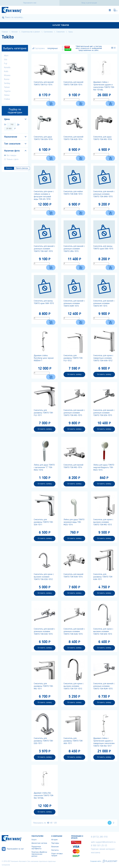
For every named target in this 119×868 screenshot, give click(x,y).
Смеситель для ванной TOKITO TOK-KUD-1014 (73, 138)
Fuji (6, 64)
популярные (53, 48)
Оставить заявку (74, 374)
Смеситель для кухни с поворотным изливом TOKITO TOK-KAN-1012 (103, 358)
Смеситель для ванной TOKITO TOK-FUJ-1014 (44, 83)
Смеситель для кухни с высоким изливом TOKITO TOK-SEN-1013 (103, 631)
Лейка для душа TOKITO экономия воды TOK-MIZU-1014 (74, 522)
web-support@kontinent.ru (103, 842)
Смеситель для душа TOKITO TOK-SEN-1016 (43, 138)
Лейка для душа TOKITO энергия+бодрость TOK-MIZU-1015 (104, 467)
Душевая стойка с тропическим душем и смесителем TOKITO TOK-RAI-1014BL (104, 86)
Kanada (7, 67)
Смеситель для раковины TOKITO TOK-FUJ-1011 (44, 413)
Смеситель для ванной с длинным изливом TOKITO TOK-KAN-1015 (74, 631)
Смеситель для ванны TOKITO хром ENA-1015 (103, 247)
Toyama (7, 91)
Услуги (34, 840)
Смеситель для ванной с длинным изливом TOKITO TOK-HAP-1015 (44, 249)
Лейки (7, 95)
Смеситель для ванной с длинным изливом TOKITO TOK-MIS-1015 (74, 413)
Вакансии (55, 847)
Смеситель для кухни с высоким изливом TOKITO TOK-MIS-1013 (103, 522)
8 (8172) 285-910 (99, 837)
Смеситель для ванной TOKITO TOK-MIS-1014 (73, 466)
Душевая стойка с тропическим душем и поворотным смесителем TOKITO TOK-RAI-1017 (104, 742)
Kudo (6, 71)
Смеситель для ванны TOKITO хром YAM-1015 (44, 302)
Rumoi (7, 79)
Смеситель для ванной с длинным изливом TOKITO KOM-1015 (74, 303)
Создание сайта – (96, 861)
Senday (7, 83)
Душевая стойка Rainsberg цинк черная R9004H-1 (44, 358)
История (54, 840)
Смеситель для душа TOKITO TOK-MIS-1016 (103, 138)
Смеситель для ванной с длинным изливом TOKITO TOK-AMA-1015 (104, 194)
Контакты (55, 850)
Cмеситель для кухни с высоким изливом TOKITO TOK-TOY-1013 (74, 686)
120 (55, 823)
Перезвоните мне (30, 3)
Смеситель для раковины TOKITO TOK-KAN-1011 (103, 577)
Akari (6, 56)
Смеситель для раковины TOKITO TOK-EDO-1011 (44, 741)
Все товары (11, 155)
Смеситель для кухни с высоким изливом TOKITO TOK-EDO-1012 (44, 577)
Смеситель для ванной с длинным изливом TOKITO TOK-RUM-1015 (104, 686)
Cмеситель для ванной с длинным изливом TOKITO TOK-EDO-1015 (44, 631)
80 (51, 823)
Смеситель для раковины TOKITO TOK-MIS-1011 (44, 686)
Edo (6, 60)
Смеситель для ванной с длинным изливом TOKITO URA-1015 (74, 249)
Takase (7, 87)
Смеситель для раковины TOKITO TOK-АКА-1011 (73, 741)
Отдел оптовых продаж (57, 855)
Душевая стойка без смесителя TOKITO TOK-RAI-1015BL (44, 796)
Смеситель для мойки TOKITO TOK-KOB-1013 (73, 193)
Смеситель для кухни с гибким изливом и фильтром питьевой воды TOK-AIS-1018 (44, 195)
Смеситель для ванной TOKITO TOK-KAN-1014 (73, 576)
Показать (9, 168)
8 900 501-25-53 (99, 846)
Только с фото (12, 159)
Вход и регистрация (89, 3)
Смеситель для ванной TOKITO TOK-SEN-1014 (73, 83)
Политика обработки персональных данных (39, 854)
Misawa (7, 75)
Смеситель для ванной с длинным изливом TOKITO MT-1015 (104, 303)
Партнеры (55, 843)
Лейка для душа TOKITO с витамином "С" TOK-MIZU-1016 (44, 467)
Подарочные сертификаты (36, 848)
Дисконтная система (39, 843)
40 (48, 823)
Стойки (7, 99)
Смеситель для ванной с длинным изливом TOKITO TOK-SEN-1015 (104, 413)
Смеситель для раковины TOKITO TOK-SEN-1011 (44, 522)
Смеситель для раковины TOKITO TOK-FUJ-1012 (73, 358)
